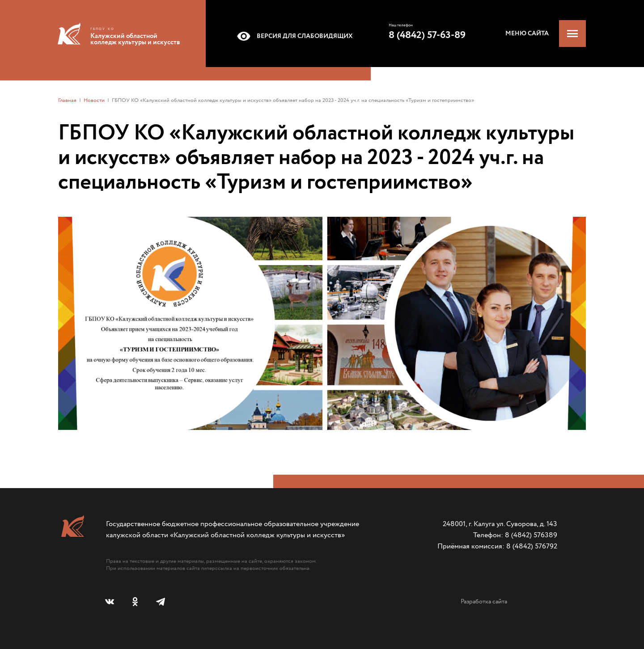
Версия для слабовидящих (293, 36)
